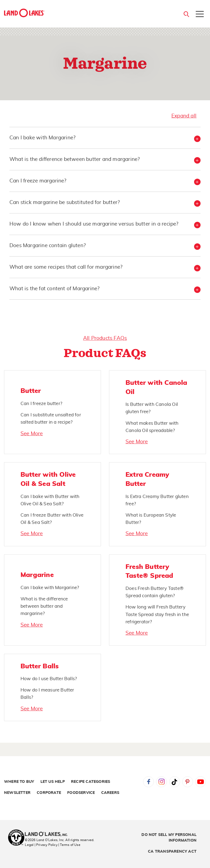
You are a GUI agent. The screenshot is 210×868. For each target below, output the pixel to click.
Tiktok (175, 782)
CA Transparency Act (172, 852)
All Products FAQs (105, 338)
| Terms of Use (69, 845)
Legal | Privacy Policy (41, 845)
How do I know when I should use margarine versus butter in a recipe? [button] (94, 224)
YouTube (201, 782)
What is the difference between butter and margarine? (44, 606)
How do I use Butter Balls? (49, 679)
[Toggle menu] (200, 15)
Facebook (148, 782)
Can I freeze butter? (41, 404)
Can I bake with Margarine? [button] (42, 138)
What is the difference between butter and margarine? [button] (74, 159)
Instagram (161, 782)
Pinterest (188, 782)
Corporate (49, 793)
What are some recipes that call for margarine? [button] (66, 267)
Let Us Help (53, 782)
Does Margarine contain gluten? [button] (48, 246)
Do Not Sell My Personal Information (169, 838)
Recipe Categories (91, 782)
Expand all (184, 116)
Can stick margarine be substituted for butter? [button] (65, 203)
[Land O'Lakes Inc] (48, 835)
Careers (110, 793)
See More (32, 434)
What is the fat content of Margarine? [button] (54, 289)
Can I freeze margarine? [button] (38, 181)
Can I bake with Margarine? (50, 588)
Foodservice (81, 793)
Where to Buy (19, 782)
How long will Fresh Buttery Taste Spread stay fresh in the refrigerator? (157, 614)
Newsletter (17, 793)
